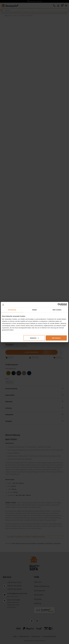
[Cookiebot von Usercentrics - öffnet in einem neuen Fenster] (59, 305)
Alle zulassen (56, 338)
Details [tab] (34, 310)
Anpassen (34, 338)
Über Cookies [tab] (57, 310)
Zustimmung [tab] (12, 310)
